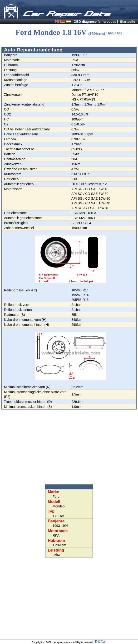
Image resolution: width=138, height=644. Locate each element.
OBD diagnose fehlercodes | (96, 22)
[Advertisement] (69, 447)
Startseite (128, 22)
